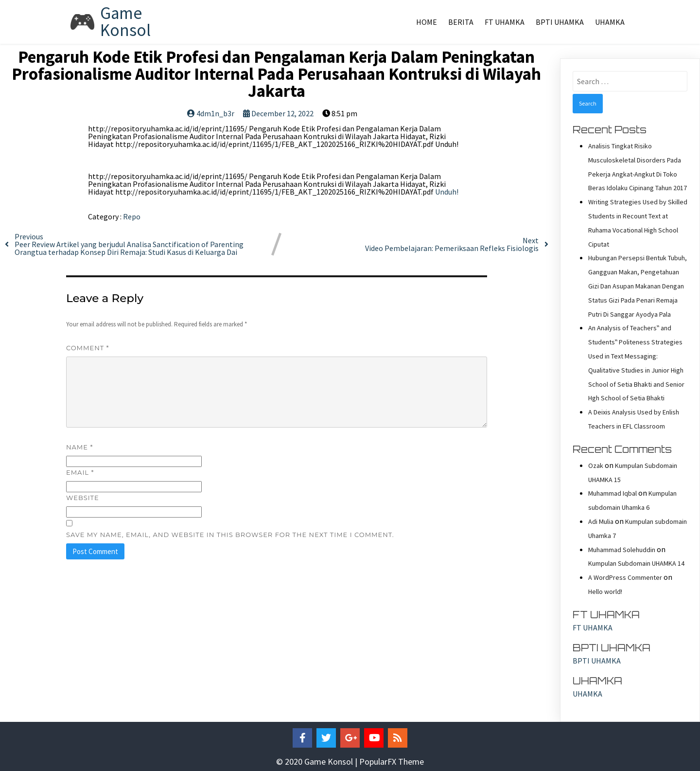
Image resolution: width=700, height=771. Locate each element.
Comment (88, 348)
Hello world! (605, 592)
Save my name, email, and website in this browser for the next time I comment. (230, 535)
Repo (132, 216)
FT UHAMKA (505, 22)
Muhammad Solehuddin (622, 550)
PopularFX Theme (392, 762)
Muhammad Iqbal (612, 493)
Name (79, 447)
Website (83, 498)
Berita (461, 22)
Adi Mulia (601, 521)
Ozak (596, 466)
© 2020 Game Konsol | (318, 762)
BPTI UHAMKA (560, 22)
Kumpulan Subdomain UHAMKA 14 (636, 563)
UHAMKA (610, 22)
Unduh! (447, 192)
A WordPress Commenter (625, 577)
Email (80, 472)
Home (427, 22)
